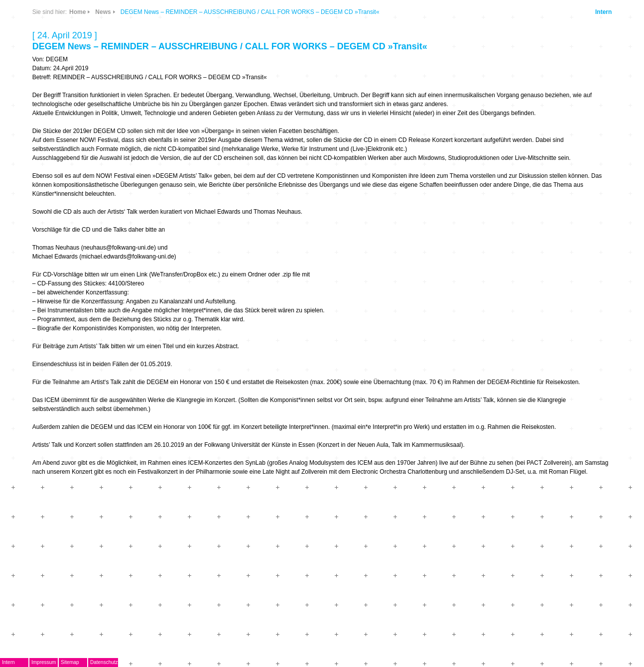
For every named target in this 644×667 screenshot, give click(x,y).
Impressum (44, 662)
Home (77, 12)
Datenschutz (104, 662)
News (103, 12)
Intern (603, 12)
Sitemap (70, 662)
